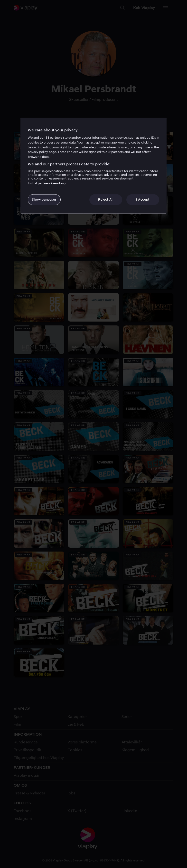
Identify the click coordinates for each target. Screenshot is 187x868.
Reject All (106, 200)
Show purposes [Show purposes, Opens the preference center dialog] (44, 200)
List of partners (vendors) (47, 183)
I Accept (143, 200)
